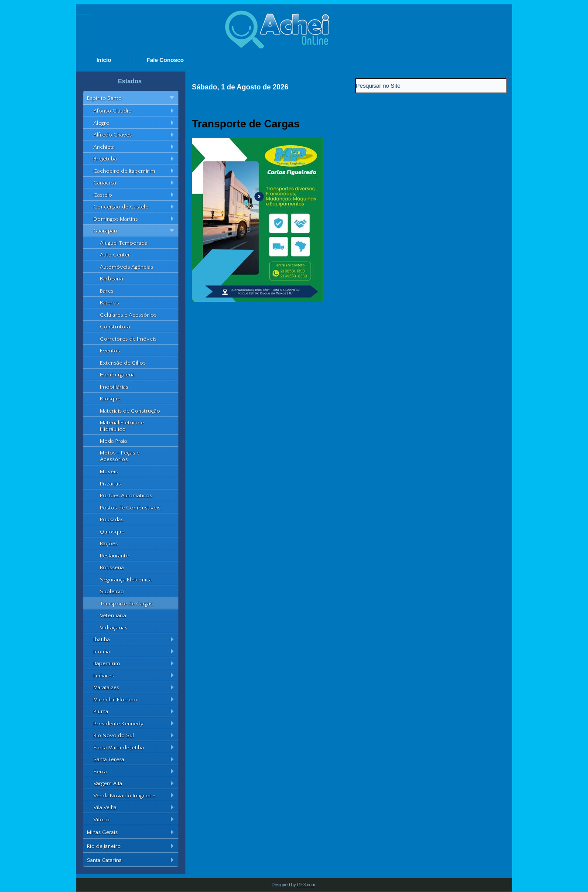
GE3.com (306, 885)
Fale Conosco (165, 60)
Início (104, 60)
